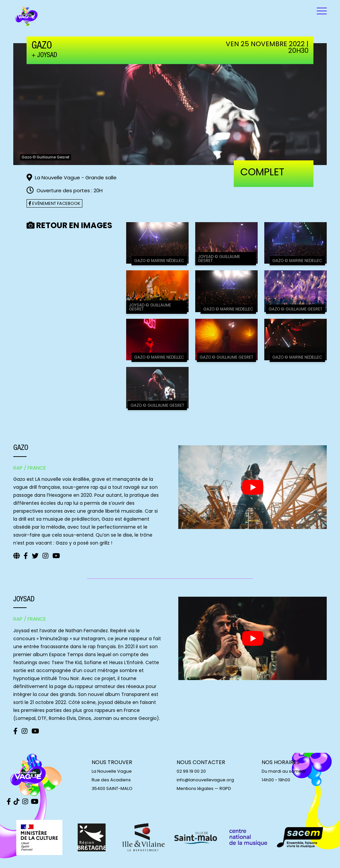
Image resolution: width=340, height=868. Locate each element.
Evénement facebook (54, 203)
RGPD (225, 788)
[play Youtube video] (253, 487)
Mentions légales (195, 788)
